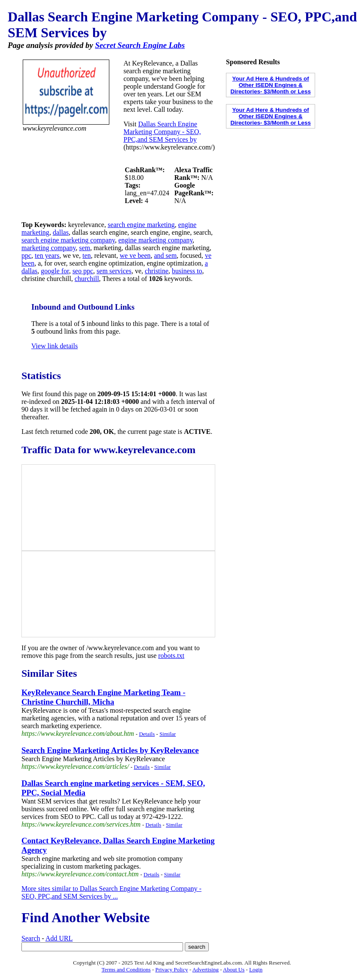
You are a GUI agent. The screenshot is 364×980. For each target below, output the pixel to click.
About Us (234, 970)
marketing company (48, 248)
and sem (165, 255)
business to (187, 271)
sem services (114, 271)
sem (84, 248)
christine (157, 271)
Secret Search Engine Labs (140, 45)
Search (31, 938)
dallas (61, 232)
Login (256, 970)
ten (87, 255)
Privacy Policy (171, 970)
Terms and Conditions (126, 970)
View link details (54, 346)
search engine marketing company (68, 240)
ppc (26, 255)
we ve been (135, 255)
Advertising (206, 970)
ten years (47, 255)
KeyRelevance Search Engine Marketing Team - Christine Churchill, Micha (104, 697)
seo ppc (83, 271)
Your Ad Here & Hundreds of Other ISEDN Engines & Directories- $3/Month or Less (270, 85)
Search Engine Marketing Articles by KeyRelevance (110, 750)
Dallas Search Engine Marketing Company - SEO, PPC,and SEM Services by (162, 132)
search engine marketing (141, 225)
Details (147, 734)
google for (55, 271)
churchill (87, 279)
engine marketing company (155, 240)
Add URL (59, 938)
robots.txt (171, 656)
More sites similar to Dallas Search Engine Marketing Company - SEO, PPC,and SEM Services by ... (111, 892)
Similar (168, 734)
